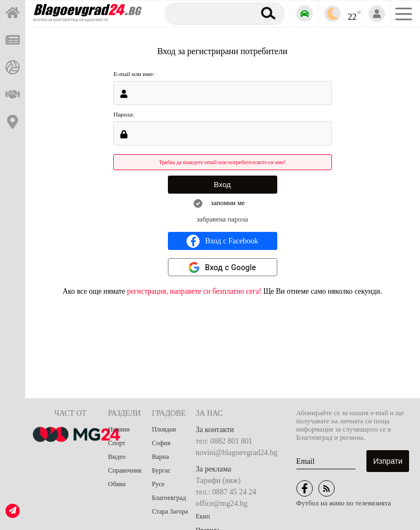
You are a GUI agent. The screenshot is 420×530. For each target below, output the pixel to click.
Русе (158, 484)
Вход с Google (231, 267)
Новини (119, 429)
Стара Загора (170, 511)
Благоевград (169, 498)
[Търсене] (208, 13)
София (161, 443)
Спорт (117, 443)
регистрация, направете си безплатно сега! (194, 291)
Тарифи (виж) (218, 481)
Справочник (125, 470)
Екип (203, 516)
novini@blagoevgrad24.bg (237, 453)
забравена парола (223, 219)
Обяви (117, 484)
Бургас (161, 470)
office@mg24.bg (222, 503)
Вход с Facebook (222, 241)
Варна (161, 457)
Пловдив (164, 429)
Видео (117, 457)
